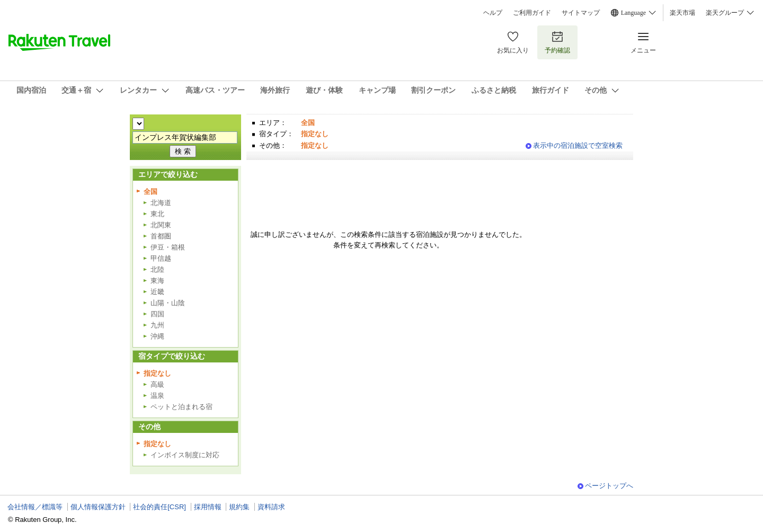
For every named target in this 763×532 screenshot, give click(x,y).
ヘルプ (493, 13)
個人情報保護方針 (98, 507)
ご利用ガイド (532, 13)
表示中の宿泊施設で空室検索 (578, 145)
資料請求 (271, 507)
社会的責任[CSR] (159, 507)
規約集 (239, 507)
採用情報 (208, 507)
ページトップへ (609, 486)
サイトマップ (581, 13)
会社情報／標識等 (35, 507)
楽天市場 (682, 13)
